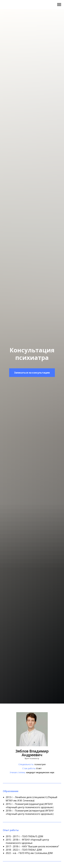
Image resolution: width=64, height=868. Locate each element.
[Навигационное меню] (59, 5)
